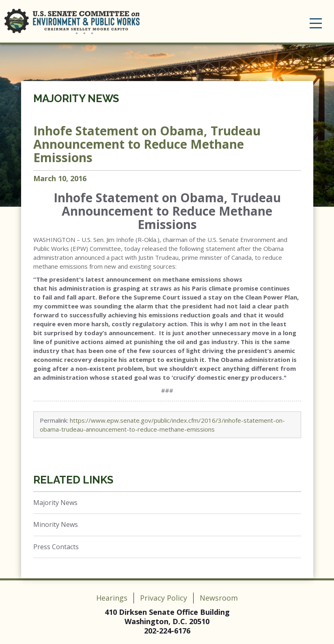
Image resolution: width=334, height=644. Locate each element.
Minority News (56, 524)
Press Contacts (56, 547)
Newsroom (219, 598)
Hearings (112, 598)
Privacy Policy (164, 598)
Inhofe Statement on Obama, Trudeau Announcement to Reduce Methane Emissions (147, 144)
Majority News (76, 98)
